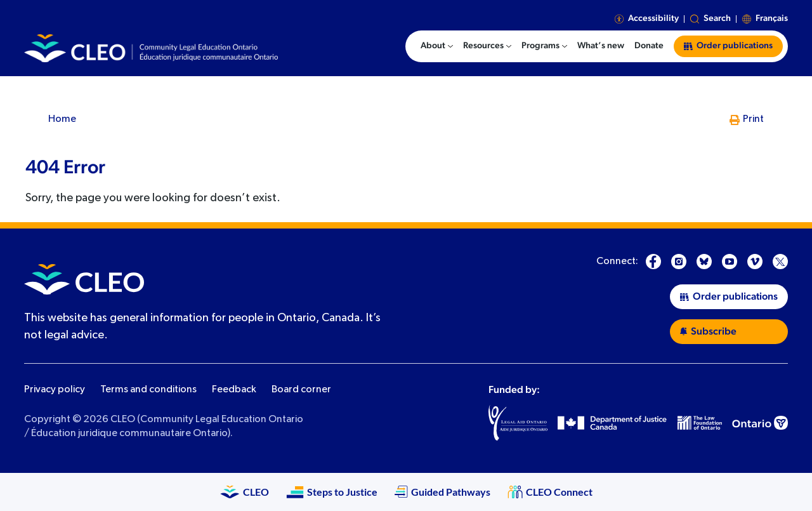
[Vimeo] (755, 262)
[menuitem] (437, 46)
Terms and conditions (148, 390)
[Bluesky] (704, 262)
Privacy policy (55, 390)
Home (62, 119)
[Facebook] (653, 262)
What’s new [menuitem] (601, 46)
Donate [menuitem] (649, 46)
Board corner (301, 390)
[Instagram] (679, 262)
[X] (780, 262)
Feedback (234, 390)
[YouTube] (730, 262)
